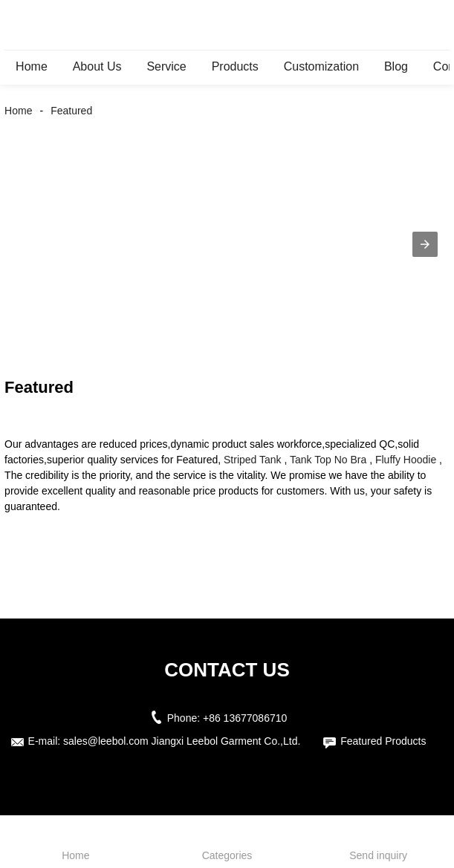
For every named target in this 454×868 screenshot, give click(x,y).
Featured (71, 111)
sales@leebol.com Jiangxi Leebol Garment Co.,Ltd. (182, 741)
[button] (425, 244)
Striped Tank (253, 460)
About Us (97, 66)
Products (235, 66)
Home (32, 66)
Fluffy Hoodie (406, 460)
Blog (396, 66)
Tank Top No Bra (328, 460)
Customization (321, 66)
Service (166, 66)
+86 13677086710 (245, 718)
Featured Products (383, 741)
